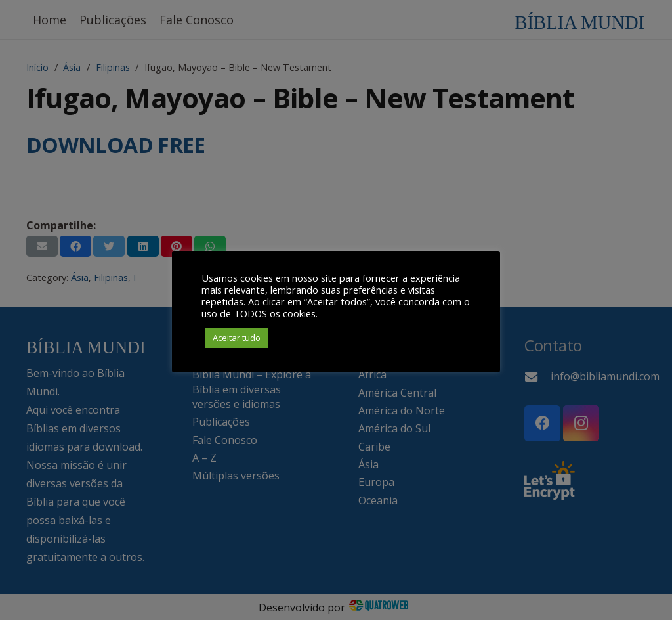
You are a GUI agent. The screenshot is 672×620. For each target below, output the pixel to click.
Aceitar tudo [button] (237, 338)
